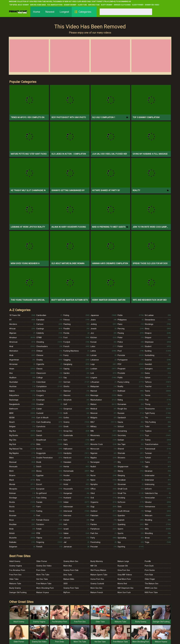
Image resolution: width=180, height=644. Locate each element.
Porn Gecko (150, 570)
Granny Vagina (16, 566)
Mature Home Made (38, 5)
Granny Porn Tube (71, 588)
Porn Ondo (41, 570)
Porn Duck (149, 566)
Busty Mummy (97, 561)
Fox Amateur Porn (55, 5)
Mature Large (123, 561)
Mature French (97, 592)
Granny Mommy (70, 5)
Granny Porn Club (71, 570)
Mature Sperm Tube (99, 575)
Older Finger (150, 579)
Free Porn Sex (15, 575)
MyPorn (67, 592)
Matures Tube (94, 5)
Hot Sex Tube (42, 579)
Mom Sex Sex (96, 588)
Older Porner (138, 5)
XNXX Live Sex (151, 588)
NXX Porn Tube (151, 592)
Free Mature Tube (44, 584)
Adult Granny (23, 5)
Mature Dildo (69, 579)
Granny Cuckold (97, 584)
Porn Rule (149, 575)
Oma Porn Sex (124, 570)
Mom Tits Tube (43, 575)
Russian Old (123, 566)
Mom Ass (68, 566)
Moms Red (122, 584)
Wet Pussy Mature (98, 570)
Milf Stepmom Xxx (125, 588)
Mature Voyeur (43, 592)
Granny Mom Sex (71, 561)
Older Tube (82, 5)
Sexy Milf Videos (125, 575)
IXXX (65, 584)
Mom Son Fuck (124, 592)
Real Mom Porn (124, 579)
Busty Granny (107, 5)
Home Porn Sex (97, 579)
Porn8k (148, 561)
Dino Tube (68, 575)
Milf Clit (94, 566)
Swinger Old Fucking (122, 5)
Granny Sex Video (152, 5)
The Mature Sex (151, 584)
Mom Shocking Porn (45, 588)
